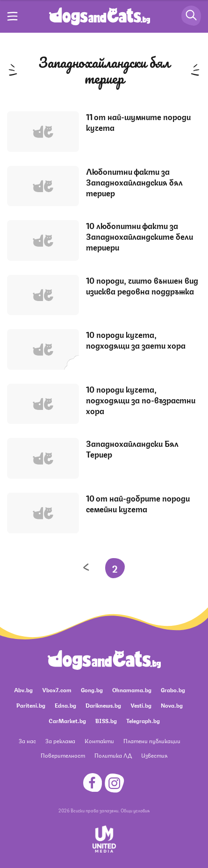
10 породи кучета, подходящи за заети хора (136, 340)
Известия (154, 755)
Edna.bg (65, 705)
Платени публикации (152, 741)
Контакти (99, 741)
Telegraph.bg (143, 721)
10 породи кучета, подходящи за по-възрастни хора (141, 400)
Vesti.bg (141, 705)
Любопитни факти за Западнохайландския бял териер (134, 182)
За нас (27, 741)
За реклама (60, 741)
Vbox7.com (57, 690)
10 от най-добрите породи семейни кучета (138, 503)
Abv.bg (23, 690)
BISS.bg (106, 721)
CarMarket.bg (67, 721)
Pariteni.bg (31, 705)
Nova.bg (172, 705)
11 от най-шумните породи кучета (138, 122)
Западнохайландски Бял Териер (132, 448)
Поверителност (63, 755)
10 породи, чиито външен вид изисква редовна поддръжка (142, 285)
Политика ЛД (113, 755)
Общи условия (135, 810)
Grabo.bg (173, 690)
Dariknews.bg (103, 705)
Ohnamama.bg (132, 690)
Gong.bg (92, 690)
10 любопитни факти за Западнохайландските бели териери (140, 236)
